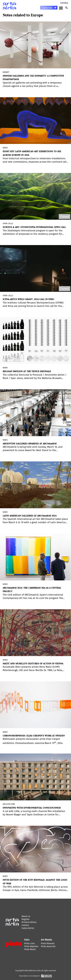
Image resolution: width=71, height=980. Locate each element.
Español (64, 3)
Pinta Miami (30, 949)
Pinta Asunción (48, 946)
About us (26, 916)
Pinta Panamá (48, 943)
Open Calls (8, 224)
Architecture (9, 804)
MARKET (6, 72)
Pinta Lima (30, 943)
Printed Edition (29, 922)
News (5, 148)
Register (26, 919)
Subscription (28, 928)
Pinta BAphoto (31, 946)
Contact (25, 925)
